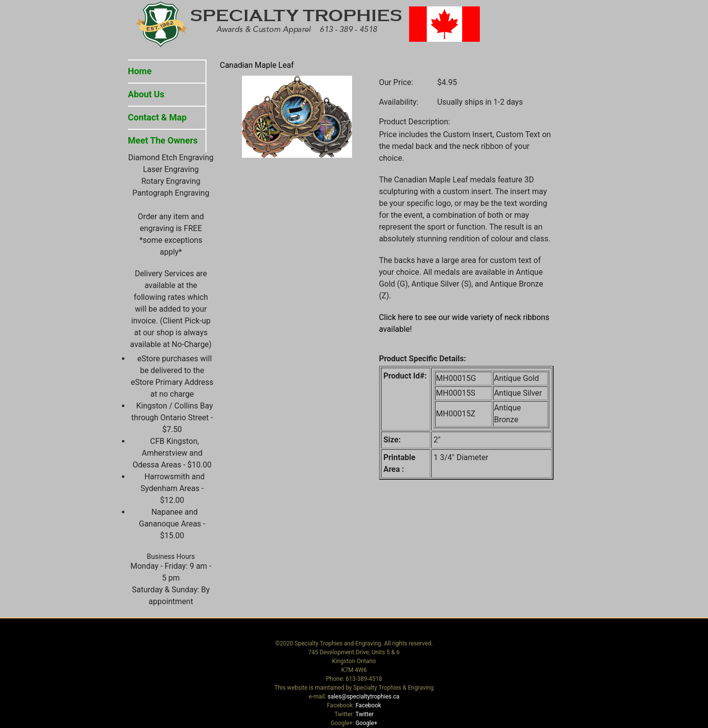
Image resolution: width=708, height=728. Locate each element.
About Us (146, 94)
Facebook (368, 705)
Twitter (365, 714)
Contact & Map (157, 117)
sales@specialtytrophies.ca (363, 697)
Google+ (367, 723)
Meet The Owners (163, 140)
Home (140, 71)
